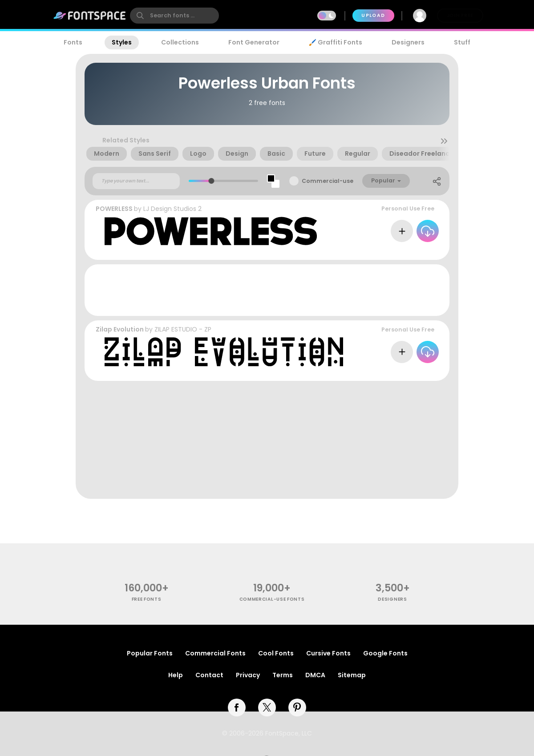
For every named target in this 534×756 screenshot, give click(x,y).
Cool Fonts (276, 653)
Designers (408, 42)
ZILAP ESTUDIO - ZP (183, 329)
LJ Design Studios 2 (172, 209)
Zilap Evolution (120, 329)
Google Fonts (385, 653)
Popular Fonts (150, 653)
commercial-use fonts (272, 599)
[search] (174, 16)
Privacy (248, 675)
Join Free (460, 15)
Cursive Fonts (328, 653)
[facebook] (237, 707)
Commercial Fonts (215, 653)
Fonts (73, 42)
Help (176, 675)
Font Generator (254, 42)
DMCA (315, 675)
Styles (122, 42)
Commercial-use (328, 181)
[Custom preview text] (136, 181)
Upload (373, 15)
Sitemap (352, 675)
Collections (180, 42)
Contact (209, 675)
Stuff (462, 42)
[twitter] (267, 707)
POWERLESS (114, 209)
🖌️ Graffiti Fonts (336, 42)
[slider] (211, 181)
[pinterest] (297, 707)
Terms (283, 675)
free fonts (147, 599)
